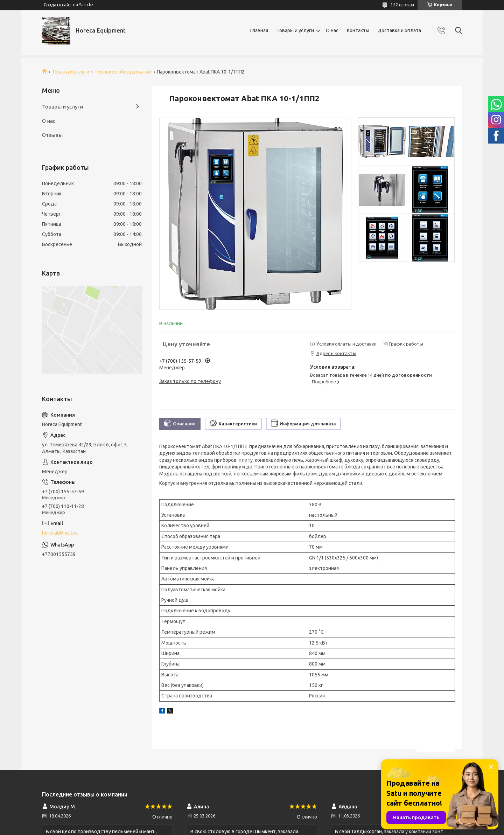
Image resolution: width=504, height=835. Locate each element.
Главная (259, 30)
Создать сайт (58, 5)
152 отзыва (402, 5)
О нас (332, 30)
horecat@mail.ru (60, 533)
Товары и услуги (295, 30)
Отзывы (52, 135)
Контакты (358, 30)
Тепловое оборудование (123, 72)
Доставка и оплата (399, 30)
